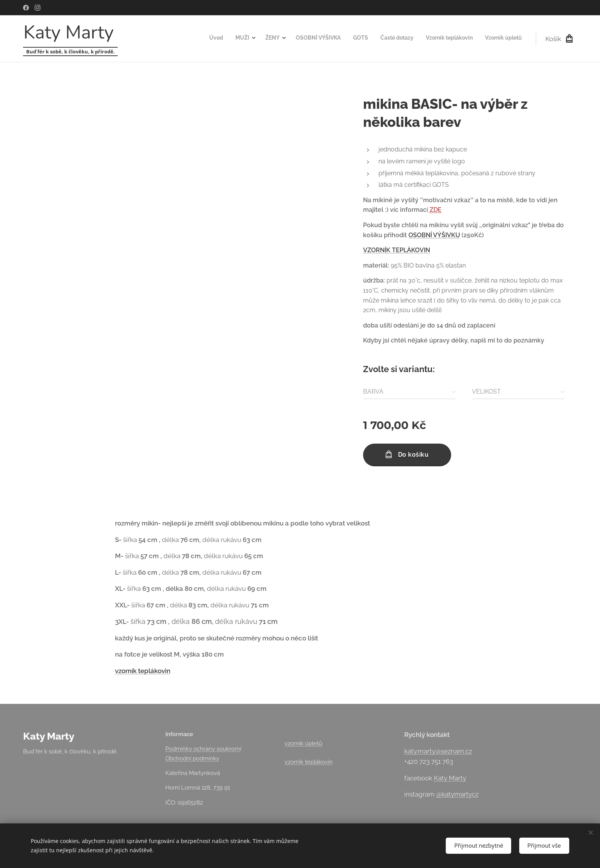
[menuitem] (430, 39)
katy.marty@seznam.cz (438, 751)
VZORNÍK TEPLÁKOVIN (397, 250)
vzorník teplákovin (143, 670)
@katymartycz (457, 794)
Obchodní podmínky (192, 758)
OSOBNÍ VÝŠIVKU (434, 235)
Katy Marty (450, 778)
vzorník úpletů (303, 743)
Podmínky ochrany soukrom (203, 749)
